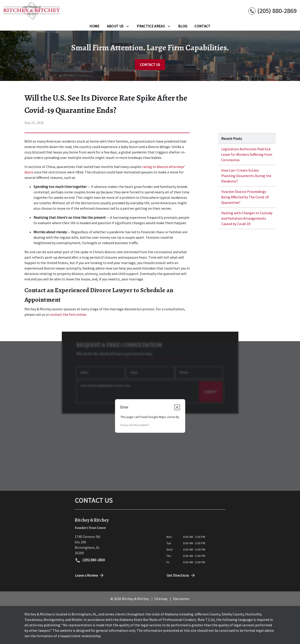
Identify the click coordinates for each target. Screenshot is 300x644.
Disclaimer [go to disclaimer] (181, 599)
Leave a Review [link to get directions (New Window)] (90, 575)
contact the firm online (68, 314)
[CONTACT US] (150, 65)
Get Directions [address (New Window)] (181, 575)
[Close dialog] (177, 407)
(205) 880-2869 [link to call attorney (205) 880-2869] (90, 560)
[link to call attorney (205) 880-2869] (272, 11)
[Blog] (183, 26)
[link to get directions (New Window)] (117, 545)
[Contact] (202, 26)
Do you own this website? (135, 425)
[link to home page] (32, 11)
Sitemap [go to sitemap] (161, 599)
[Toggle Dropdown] (128, 26)
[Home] (94, 26)
